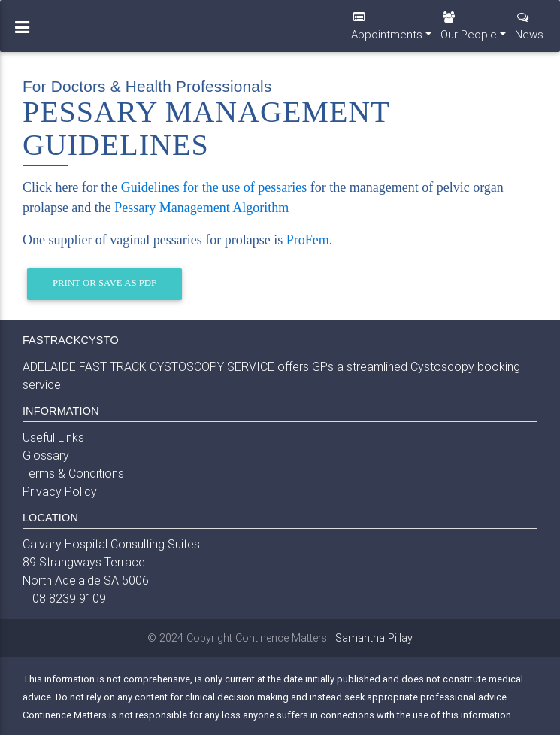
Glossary (46, 455)
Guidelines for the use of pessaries (214, 187)
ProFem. (310, 240)
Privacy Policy (60, 491)
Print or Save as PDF (104, 283)
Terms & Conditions (73, 473)
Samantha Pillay (374, 638)
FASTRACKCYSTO (71, 340)
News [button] (529, 32)
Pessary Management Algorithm (201, 208)
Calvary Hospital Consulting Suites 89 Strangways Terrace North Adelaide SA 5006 (111, 562)
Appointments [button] (387, 32)
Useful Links (53, 437)
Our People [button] (469, 32)
